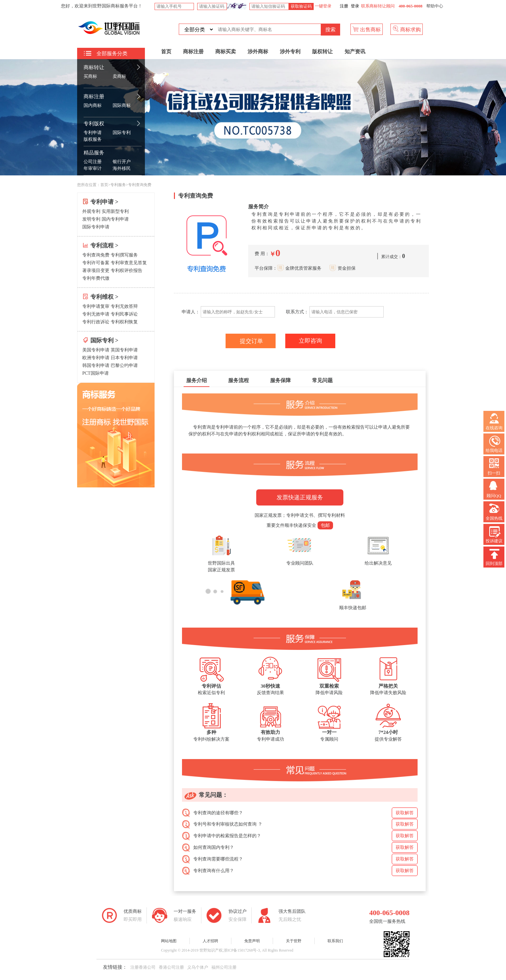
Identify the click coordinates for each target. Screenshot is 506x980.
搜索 (330, 30)
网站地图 (169, 941)
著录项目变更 (96, 271)
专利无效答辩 (124, 306)
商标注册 (94, 96)
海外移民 (122, 168)
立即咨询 (310, 341)
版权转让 (322, 52)
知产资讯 (355, 52)
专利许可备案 (96, 263)
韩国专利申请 (96, 365)
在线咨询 (494, 422)
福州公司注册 (224, 967)
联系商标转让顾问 (378, 6)
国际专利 (122, 133)
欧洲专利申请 (96, 358)
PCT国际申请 (96, 373)
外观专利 (91, 211)
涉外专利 (290, 52)
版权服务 (93, 139)
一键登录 (323, 6)
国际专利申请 (96, 227)
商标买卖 (226, 52)
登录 (355, 6)
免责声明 (252, 941)
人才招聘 (210, 941)
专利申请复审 (96, 306)
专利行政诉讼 (96, 322)
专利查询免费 (96, 255)
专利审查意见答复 (129, 263)
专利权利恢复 (124, 322)
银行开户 (122, 162)
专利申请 (93, 133)
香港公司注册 (171, 967)
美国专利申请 (96, 350)
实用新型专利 (115, 211)
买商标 (90, 76)
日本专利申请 (124, 358)
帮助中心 (435, 6)
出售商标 (367, 29)
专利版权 (94, 124)
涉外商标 (258, 52)
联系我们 (335, 941)
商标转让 (94, 67)
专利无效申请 (96, 314)
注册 (344, 6)
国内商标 (93, 105)
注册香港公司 (143, 967)
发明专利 (91, 219)
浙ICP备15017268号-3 (242, 950)
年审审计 (93, 168)
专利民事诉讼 (124, 314)
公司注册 (93, 162)
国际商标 (122, 105)
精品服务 (94, 153)
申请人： (190, 312)
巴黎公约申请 (124, 365)
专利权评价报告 (126, 271)
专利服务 (118, 185)
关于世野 (294, 941)
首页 (166, 52)
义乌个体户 (198, 967)
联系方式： (297, 312)
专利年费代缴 (96, 278)
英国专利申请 (124, 350)
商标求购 (407, 29)
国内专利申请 (115, 219)
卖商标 (119, 76)
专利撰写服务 (124, 255)
